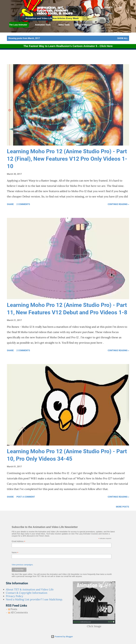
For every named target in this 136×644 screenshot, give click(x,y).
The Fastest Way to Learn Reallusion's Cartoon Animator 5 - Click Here (68, 46)
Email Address (18, 541)
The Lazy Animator (18, 25)
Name (15, 553)
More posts (123, 507)
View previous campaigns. (22, 565)
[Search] (109, 7)
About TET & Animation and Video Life (30, 589)
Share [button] (10, 204)
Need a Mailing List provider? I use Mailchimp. (34, 599)
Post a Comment (26, 497)
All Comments (18, 612)
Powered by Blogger (62, 637)
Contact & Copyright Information (27, 593)
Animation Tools (43, 25)
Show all (123, 38)
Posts (13, 609)
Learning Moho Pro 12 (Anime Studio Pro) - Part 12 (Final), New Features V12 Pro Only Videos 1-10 (67, 159)
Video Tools (64, 25)
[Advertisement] (64, 58)
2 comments (23, 204)
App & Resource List (87, 25)
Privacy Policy (15, 596)
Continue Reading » (118, 204)
